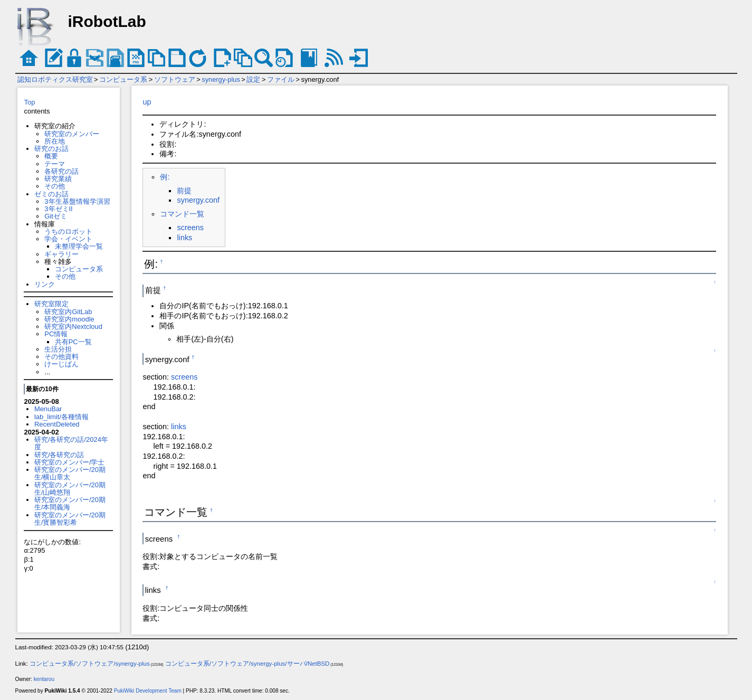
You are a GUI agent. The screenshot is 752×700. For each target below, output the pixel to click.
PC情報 (56, 334)
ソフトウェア (175, 79)
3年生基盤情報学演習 (77, 201)
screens (190, 228)
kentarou (44, 679)
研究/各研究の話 (59, 455)
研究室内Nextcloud (73, 327)
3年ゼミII (58, 209)
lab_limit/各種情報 (61, 417)
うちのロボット (68, 231)
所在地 (55, 141)
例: (165, 177)
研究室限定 (51, 304)
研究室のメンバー (72, 134)
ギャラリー (61, 254)
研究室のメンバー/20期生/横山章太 (70, 473)
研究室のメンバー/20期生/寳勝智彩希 (70, 519)
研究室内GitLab (68, 312)
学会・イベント (68, 239)
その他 (55, 186)
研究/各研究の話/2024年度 (71, 443)
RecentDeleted (57, 424)
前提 (184, 191)
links (184, 238)
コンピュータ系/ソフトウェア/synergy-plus (90, 664)
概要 (51, 156)
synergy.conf (198, 200)
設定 (253, 79)
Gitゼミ (56, 216)
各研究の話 (61, 171)
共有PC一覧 (73, 342)
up (147, 102)
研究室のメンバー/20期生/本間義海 (70, 503)
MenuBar (48, 409)
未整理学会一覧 (79, 246)
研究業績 (58, 179)
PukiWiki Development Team (148, 691)
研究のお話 (51, 149)
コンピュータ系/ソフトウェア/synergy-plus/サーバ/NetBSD (248, 664)
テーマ (55, 164)
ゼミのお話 (51, 194)
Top (29, 102)
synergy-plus (221, 79)
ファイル (281, 79)
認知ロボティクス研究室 (55, 79)
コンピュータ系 (123, 79)
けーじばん (61, 364)
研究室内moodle (69, 319)
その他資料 (61, 357)
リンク (45, 284)
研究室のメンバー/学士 (70, 462)
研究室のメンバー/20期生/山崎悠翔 (70, 489)
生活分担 (58, 349)
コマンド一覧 (182, 214)
